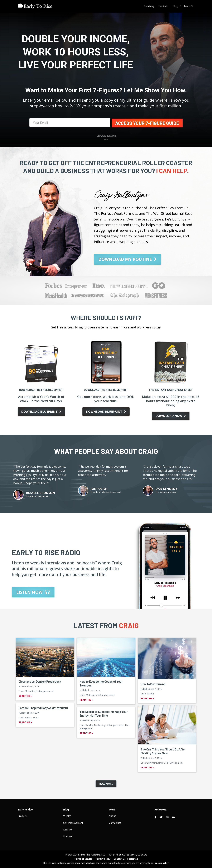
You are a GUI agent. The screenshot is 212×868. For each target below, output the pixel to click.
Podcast (68, 836)
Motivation (30, 691)
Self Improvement (73, 822)
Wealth (150, 693)
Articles (89, 725)
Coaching (149, 6)
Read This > (25, 695)
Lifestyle (68, 829)
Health (36, 717)
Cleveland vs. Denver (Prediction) (40, 681)
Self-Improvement (45, 691)
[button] (180, 6)
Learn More (106, 137)
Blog (175, 6)
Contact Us (115, 822)
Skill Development (174, 762)
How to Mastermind (153, 683)
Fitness (28, 717)
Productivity (100, 725)
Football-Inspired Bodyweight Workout (43, 707)
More (187, 6)
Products (163, 6)
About (112, 815)
